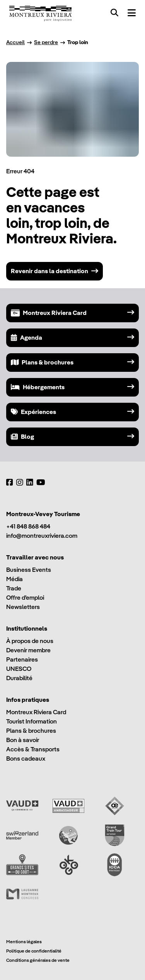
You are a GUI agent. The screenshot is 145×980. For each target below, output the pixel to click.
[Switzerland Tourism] (22, 835)
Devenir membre (28, 650)
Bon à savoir (23, 740)
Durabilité (19, 678)
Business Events (29, 570)
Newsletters (23, 607)
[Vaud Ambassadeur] (69, 806)
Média (14, 579)
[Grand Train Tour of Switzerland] (115, 835)
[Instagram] (20, 482)
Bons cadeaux (26, 759)
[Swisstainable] (69, 835)
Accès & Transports (33, 749)
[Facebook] (10, 482)
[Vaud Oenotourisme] (115, 806)
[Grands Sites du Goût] (22, 865)
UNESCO (19, 669)
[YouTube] (41, 482)
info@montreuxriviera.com (42, 536)
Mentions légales (24, 942)
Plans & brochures (31, 731)
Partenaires (22, 659)
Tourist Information (32, 721)
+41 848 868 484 (28, 526)
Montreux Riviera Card (36, 712)
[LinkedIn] (30, 482)
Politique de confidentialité (34, 951)
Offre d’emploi (25, 598)
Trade (14, 588)
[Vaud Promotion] (22, 806)
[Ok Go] (69, 865)
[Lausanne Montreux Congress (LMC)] (22, 894)
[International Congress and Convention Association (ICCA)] (115, 865)
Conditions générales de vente (38, 960)
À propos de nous (30, 641)
